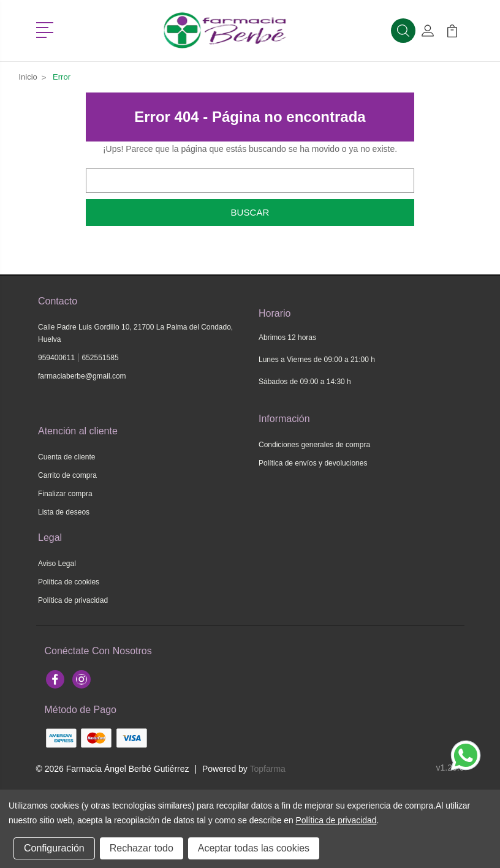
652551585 (100, 358)
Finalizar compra (65, 494)
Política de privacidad (73, 600)
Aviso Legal (57, 564)
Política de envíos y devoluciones (313, 463)
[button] (47, 29)
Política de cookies (69, 582)
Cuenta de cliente (66, 457)
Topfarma (268, 769)
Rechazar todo (142, 848)
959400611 (56, 358)
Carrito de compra (67, 475)
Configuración (54, 848)
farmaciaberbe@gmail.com (82, 376)
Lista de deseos (64, 512)
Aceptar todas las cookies (254, 848)
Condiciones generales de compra (314, 445)
